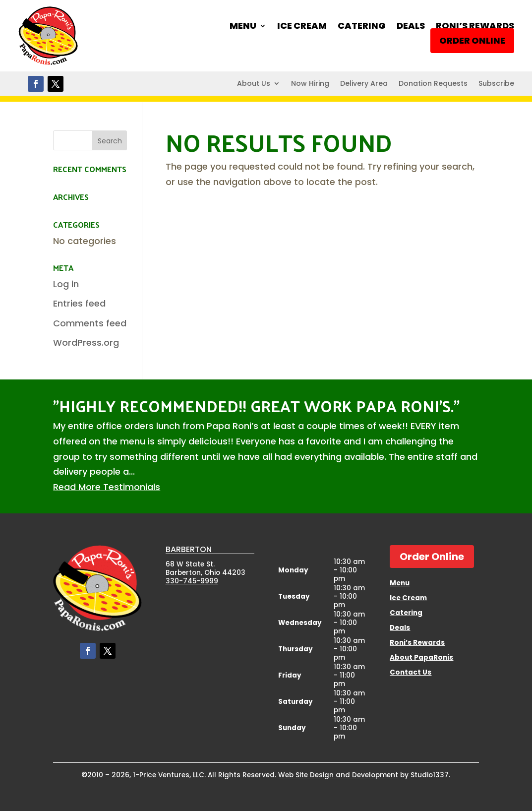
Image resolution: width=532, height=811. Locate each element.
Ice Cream (302, 27)
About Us (254, 84)
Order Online (472, 40)
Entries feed (79, 303)
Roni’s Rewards (475, 27)
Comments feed (90, 323)
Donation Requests (433, 84)
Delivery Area (364, 84)
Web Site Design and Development (338, 775)
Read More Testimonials (107, 487)
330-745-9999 (192, 581)
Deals (411, 27)
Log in (66, 284)
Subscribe (496, 84)
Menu (243, 27)
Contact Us (411, 673)
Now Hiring (310, 84)
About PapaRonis (421, 658)
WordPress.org (86, 343)
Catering (362, 27)
